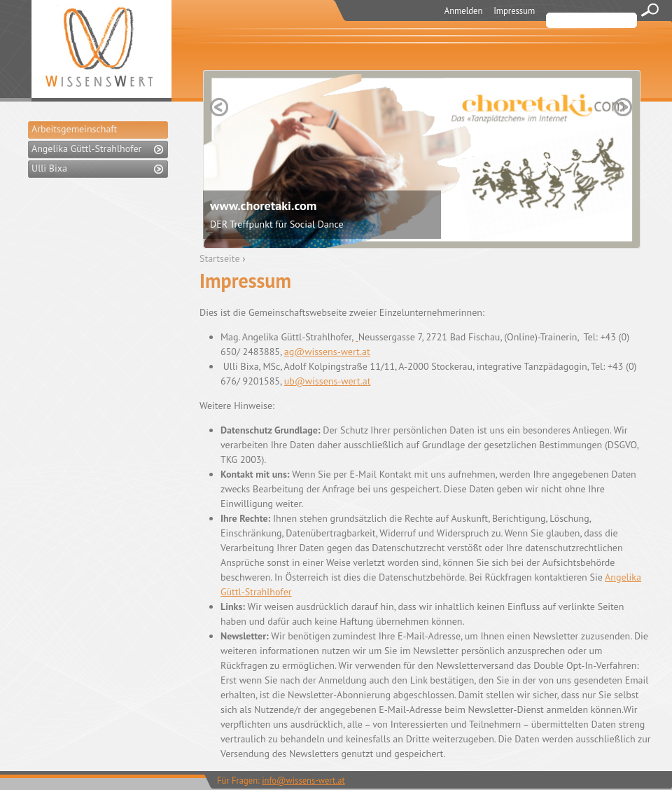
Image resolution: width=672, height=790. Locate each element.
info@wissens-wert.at (303, 780)
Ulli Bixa (49, 168)
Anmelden (464, 11)
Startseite (220, 258)
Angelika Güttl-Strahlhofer (86, 148)
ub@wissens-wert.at (328, 381)
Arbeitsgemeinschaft (74, 129)
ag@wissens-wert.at (327, 352)
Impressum (514, 11)
